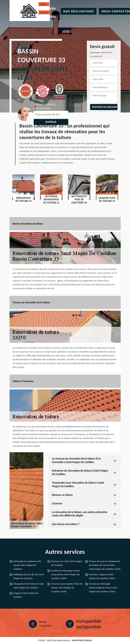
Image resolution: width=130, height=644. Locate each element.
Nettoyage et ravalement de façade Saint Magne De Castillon (27, 565)
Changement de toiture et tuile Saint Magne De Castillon (29, 586)
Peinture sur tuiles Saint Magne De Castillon (67, 563)
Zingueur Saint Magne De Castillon (26, 595)
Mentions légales (82, 640)
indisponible (47, 8)
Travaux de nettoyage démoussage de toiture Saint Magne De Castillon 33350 (103, 588)
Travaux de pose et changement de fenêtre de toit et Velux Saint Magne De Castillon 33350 (105, 565)
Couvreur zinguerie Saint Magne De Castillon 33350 (102, 576)
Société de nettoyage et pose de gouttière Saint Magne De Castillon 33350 (66, 574)
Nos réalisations (79, 11)
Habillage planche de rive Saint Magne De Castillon (29, 576)
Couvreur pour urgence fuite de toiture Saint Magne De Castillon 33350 (67, 588)
